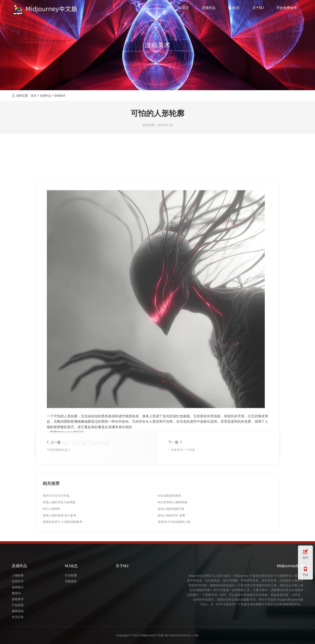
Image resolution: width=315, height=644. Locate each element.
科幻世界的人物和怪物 (172, 536)
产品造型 (18, 605)
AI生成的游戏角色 (169, 529)
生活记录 (18, 617)
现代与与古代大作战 (56, 529)
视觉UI (16, 593)
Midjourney (241, 576)
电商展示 (18, 587)
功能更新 (71, 581)
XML (199, 635)
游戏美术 (62, 96)
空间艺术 (18, 581)
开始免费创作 (287, 9)
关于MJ (258, 9)
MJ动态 (234, 9)
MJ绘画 (224, 585)
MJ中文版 (220, 590)
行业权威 (71, 575)
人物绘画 (18, 575)
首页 (34, 96)
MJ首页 (183, 9)
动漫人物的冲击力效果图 (59, 536)
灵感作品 (209, 9)
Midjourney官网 (199, 576)
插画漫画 (18, 611)
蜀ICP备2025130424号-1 (178, 635)
